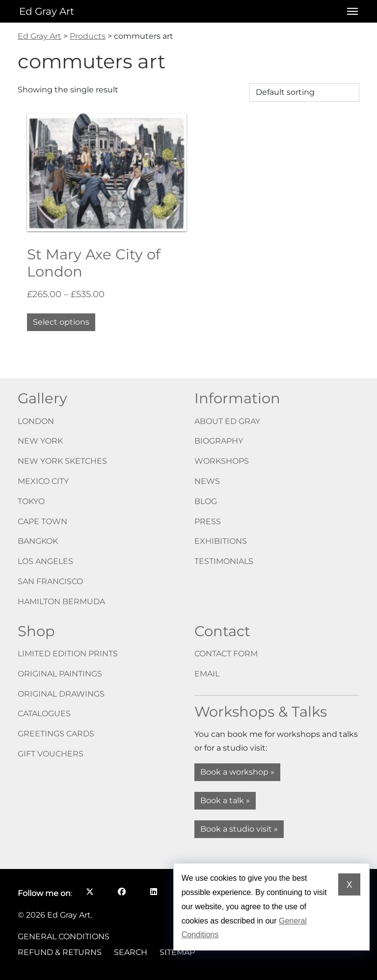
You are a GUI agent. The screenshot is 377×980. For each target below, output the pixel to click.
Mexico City (43, 481)
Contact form (226, 654)
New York (40, 441)
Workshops (222, 461)
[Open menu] (350, 11)
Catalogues (44, 714)
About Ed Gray (227, 421)
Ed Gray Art (47, 11)
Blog (206, 501)
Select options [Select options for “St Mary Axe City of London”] (61, 322)
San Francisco (50, 581)
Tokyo (31, 501)
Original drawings (61, 694)
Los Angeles (45, 561)
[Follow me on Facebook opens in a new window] (121, 892)
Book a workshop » (237, 772)
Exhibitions (221, 541)
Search (131, 952)
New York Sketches (62, 461)
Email (207, 674)
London (36, 421)
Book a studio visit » (239, 829)
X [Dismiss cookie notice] (350, 885)
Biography (219, 441)
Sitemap (177, 952)
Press (208, 521)
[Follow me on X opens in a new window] (90, 892)
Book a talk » (225, 800)
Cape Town (42, 521)
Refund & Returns (60, 952)
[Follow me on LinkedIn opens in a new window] (153, 892)
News (207, 481)
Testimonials (224, 561)
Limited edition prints (68, 654)
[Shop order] (304, 92)
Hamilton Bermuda (61, 602)
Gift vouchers (51, 754)
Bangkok (38, 541)
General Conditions (64, 937)
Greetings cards (56, 734)
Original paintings (60, 674)
